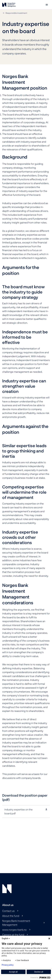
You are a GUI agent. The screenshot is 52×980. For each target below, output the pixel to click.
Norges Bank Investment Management (16, 923)
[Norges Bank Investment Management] (9, 5)
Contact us (8, 911)
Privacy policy (8, 965)
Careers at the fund (13, 935)
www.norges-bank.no (14, 930)
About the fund (11, 916)
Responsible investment (16, 13)
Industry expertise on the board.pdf (19, 811)
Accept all (13, 972)
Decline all (39, 972)
